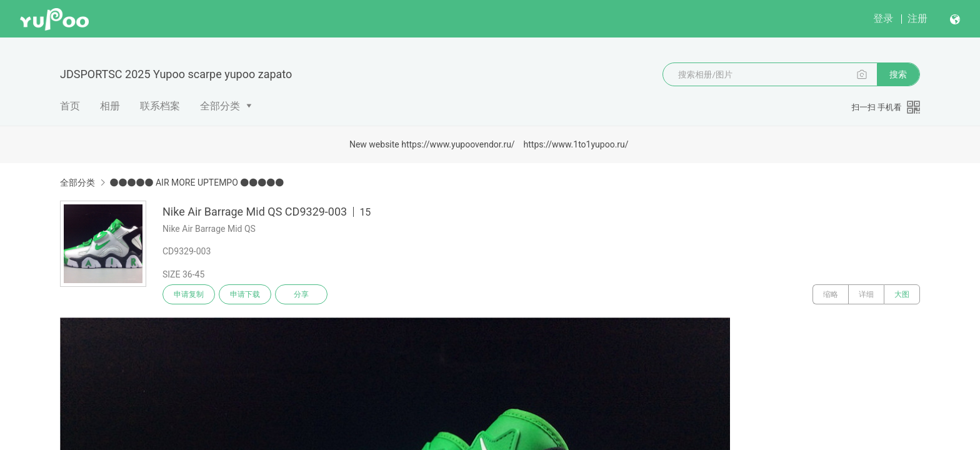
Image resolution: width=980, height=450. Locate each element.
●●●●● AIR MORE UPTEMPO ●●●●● (197, 182)
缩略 (831, 294)
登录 (883, 18)
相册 (110, 106)
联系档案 (160, 106)
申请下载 (245, 294)
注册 (917, 18)
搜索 (898, 74)
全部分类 (220, 106)
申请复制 (189, 294)
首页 (70, 106)
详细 (866, 294)
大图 (902, 294)
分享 (301, 294)
